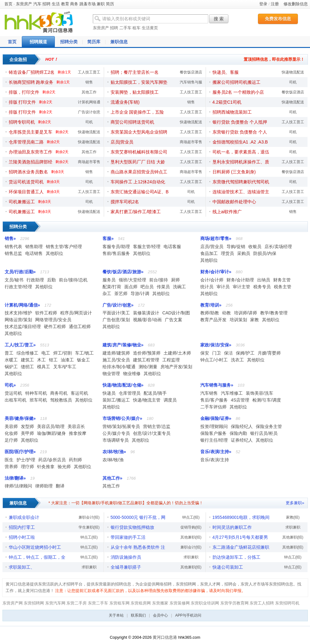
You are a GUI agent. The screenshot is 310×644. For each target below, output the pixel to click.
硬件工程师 (55, 327)
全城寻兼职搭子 (126, 567)
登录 (263, 4)
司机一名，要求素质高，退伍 (241, 152)
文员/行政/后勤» (20, 272)
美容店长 (76, 426)
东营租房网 (141, 603)
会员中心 (160, 615)
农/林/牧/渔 (113, 460)
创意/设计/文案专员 (152, 433)
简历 (110, 4)
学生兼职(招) (89, 527)
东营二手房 (76, 603)
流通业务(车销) (125, 102)
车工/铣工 (84, 353)
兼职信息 (119, 42)
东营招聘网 (34, 603)
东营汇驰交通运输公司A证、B (140, 192)
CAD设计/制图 (176, 313)
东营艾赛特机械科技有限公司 (139, 152)
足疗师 (11, 440)
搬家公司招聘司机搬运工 (236, 82)
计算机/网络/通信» (22, 305)
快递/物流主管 (147, 400)
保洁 (228, 353)
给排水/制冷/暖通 (119, 367)
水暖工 (11, 360)
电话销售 (34, 253)
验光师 (64, 467)
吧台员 (147, 287)
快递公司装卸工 (228, 567)
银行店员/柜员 (264, 433)
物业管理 (111, 374)
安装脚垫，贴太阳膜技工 (135, 92)
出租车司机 (16, 400)
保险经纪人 (242, 426)
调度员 (170, 400)
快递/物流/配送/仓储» (123, 385)
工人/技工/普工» (20, 345)
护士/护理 (26, 460)
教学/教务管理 (274, 313)
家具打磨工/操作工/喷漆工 (136, 212)
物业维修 (132, 374)
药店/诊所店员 (52, 460)
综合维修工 (27, 353)
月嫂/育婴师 (269, 353)
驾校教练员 (61, 400)
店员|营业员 (122, 142)
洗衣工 (237, 360)
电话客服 (172, 247)
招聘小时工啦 (22, 537)
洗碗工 (179, 287)
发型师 (27, 426)
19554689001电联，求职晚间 (241, 517)
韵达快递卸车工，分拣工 (236, 557)
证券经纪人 (242, 440)
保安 (205, 353)
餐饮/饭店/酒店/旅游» (123, 272)
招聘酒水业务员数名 (28, 172)
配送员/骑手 (155, 393)
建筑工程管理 (146, 360)
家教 (255, 320)
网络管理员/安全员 (53, 320)
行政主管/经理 (18, 287)
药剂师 (75, 460)
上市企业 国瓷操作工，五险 (137, 112)
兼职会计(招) (89, 517)
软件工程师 (46, 313)
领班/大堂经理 (132, 280)
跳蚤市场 (88, 4)
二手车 (125, 28)
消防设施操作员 (126, 557)
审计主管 (241, 287)
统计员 (207, 287)
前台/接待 (159, 280)
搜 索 (219, 19)
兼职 (101, 4)
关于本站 (116, 615)
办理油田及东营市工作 (31, 152)
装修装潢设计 (146, 313)
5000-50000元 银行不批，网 (138, 517)
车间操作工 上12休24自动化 (138, 182)
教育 (65, 4)
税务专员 (262, 287)
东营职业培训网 (205, 603)
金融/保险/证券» (216, 418)
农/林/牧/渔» (114, 452)
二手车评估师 (213, 407)
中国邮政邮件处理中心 (234, 202)
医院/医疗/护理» (20, 452)
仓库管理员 (130, 393)
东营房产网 (13, 603)
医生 (9, 460)
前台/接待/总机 (73, 280)
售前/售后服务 (116, 253)
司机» (10, 385)
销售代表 (13, 247)
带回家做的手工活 (128, 537)
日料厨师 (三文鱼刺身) (234, 172)
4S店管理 (240, 400)
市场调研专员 (116, 440)
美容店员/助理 (51, 426)
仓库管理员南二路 (26, 142)
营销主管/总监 (157, 426)
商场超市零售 (89, 162)
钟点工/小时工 (214, 360)
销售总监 (13, 253)
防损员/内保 (265, 253)
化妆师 (11, 433)
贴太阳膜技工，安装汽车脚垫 (139, 82)
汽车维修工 (232, 393)
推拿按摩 (78, 433)
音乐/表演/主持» (216, 452)
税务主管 (283, 287)
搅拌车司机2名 (125, 202)
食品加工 (209, 253)
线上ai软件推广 (227, 212)
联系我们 (138, 615)
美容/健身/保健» (20, 418)
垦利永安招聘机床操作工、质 (241, 162)
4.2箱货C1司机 (227, 102)
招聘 (46, 4)
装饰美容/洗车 (260, 393)
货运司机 (13, 393)
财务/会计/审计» (216, 272)
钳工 (53, 360)
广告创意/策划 (116, 320)
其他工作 (89, 92)
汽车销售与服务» (217, 385)
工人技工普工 (89, 72)
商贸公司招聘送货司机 (132, 122)
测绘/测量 (148, 367)
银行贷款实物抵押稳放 (132, 527)
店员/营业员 (212, 247)
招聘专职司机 (22, 122)
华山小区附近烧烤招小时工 (35, 547)
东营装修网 (180, 603)
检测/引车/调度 (267, 400)
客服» (108, 238)
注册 (275, 4)
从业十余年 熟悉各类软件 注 (138, 547)
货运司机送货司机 (26, 182)
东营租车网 (119, 603)
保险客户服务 (213, 433)
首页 (8, 4)
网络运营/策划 (18, 320)
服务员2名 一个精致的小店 (238, 92)
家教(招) (293, 517)
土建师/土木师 (177, 353)
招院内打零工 (22, 527)
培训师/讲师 (246, 313)
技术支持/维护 (18, 313)
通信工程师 (80, 327)
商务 (74, 4)
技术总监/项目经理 (23, 327)
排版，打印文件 (24, 92)
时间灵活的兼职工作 (232, 527)
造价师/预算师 (147, 353)
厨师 (175, 280)
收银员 (255, 247)
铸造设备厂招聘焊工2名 (32, 72)
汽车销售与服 (191, 82)
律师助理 (44, 486)
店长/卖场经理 (278, 247)
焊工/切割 (63, 353)
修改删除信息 (296, 4)
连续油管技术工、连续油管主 (241, 192)
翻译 (60, 486)
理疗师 (27, 467)
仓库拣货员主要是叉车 (31, 132)
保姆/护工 (245, 353)
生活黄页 (150, 28)
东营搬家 (160, 603)
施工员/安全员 (116, 360)
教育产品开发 (213, 320)
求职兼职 (89, 567)
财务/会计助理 (240, 280)
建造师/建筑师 (116, 353)
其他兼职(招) (191, 537)
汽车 (37, 4)
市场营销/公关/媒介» (122, 418)
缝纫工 (27, 367)
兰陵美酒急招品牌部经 (31, 162)
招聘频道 (38, 42)
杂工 (107, 294)
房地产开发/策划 (176, 367)
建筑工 (27, 360)
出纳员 (264, 280)
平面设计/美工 (116, 313)
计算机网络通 (89, 102)
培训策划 (238, 320)
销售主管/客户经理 (64, 247)
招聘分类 (69, 42)
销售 (89, 82)
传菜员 (163, 287)
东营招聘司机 (287, 603)
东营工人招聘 (262, 603)
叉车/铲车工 (65, 367)
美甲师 (27, 433)
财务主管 (282, 280)
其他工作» (112, 478)
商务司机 (59, 393)
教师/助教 (210, 313)
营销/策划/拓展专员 (121, 426)
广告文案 (174, 320)
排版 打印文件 (22, 102)
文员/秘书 (14, 280)
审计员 (223, 287)
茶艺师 (121, 294)
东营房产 (24, 4)
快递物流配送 (89, 132)
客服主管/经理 (147, 247)
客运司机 (79, 393)
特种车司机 (36, 393)
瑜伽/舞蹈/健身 (51, 433)
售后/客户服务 (214, 400)
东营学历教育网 (234, 603)
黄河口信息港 (165, 637)
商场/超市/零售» (216, 238)
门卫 (217, 353)
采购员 (244, 253)
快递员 (109, 393)
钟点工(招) (89, 537)
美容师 (11, 426)
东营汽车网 (55, 603)
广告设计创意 (89, 112)
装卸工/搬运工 (116, 400)
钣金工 (83, 360)
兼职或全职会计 (24, 517)
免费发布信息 (278, 19)
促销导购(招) (191, 527)
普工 (9, 353)
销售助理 (34, 247)
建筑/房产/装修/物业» (123, 345)
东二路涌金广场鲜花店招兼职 (241, 547)
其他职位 (55, 253)
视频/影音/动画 (147, 320)
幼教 (227, 313)
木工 (41, 360)
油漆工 (67, 360)
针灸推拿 (46, 467)
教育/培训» (211, 305)
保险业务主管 (269, 426)
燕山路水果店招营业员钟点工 (139, 172)
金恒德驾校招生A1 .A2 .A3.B (240, 142)
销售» (10, 238)
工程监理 (171, 360)
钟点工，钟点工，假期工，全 (37, 557)
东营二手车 (98, 603)
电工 (46, 353)
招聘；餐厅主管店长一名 (135, 72)
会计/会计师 (212, 280)
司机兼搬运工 (22, 202)
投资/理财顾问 (214, 426)
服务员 (109, 280)
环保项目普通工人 (26, 192)
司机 (89, 122)
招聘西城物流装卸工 (232, 112)
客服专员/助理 (116, 247)
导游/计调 (140, 294)
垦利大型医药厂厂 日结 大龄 (138, 162)
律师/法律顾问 (18, 486)
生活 (56, 4)
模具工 (44, 367)
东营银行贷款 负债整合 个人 (240, 132)
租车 (136, 28)
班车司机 (38, 400)
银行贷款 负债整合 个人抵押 (240, 122)
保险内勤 (238, 433)
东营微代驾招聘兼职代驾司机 (241, 182)
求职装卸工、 (22, 567)
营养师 (11, 467)
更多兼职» (295, 503)
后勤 (51, 280)
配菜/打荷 (112, 287)
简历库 (94, 42)
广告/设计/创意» (118, 305)
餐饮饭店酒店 (191, 72)
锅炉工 (11, 367)
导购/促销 (236, 247)
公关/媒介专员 (116, 433)
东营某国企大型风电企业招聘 (139, 132)
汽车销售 (209, 393)
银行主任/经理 (214, 440)
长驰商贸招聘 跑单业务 (31, 82)
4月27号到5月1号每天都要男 (240, 537)
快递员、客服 (226, 72)
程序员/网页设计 (76, 313)
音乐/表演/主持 (215, 460)
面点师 (131, 287)
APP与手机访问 (188, 615)
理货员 (227, 253)
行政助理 (35, 280)
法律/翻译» (15, 478)
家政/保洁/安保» (216, 345)
